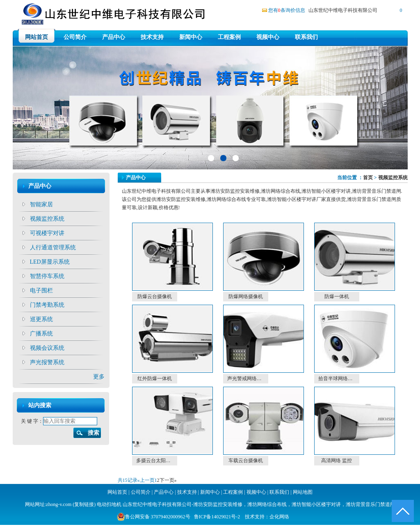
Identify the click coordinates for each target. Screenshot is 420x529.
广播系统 (41, 334)
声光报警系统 (47, 362)
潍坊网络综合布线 (267, 504)
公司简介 (75, 37)
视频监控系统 (47, 219)
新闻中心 (191, 37)
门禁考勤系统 (47, 305)
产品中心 (114, 37)
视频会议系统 (47, 348)
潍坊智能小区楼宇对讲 (316, 504)
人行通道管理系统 (53, 247)
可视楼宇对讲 (47, 233)
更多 (99, 377)
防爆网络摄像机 (246, 296)
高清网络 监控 (337, 461)
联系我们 (306, 37)
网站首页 (37, 37)
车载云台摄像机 (246, 461)
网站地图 (303, 492)
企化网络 (279, 517)
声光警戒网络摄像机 (248, 379)
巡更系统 (41, 319)
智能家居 (41, 204)
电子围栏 (41, 291)
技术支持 (152, 37)
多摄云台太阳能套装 (157, 461)
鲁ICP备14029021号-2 (217, 517)
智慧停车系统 (47, 276)
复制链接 (84, 504)
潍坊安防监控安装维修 (218, 504)
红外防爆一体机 (155, 379)
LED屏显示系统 (50, 262)
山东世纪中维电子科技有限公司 (343, 10)
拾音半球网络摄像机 (339, 379)
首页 (368, 178)
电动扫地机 (108, 504)
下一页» (168, 480)
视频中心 (268, 37)
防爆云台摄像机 (155, 296)
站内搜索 (40, 405)
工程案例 (229, 37)
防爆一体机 (337, 296)
